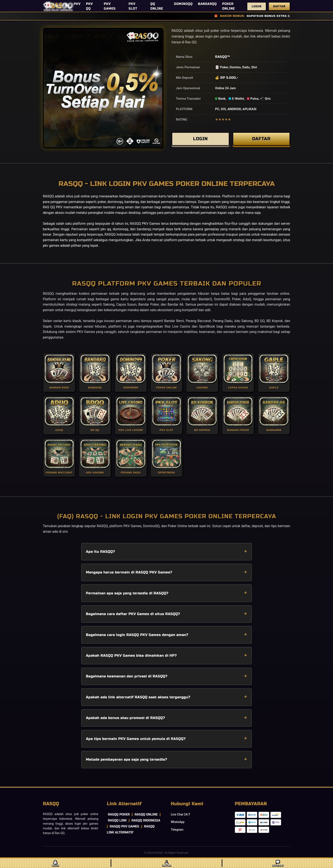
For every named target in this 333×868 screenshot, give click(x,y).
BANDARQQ (207, 4)
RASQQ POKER (119, 815)
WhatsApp (178, 822)
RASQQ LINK (117, 821)
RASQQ (221, 57)
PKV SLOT (133, 6)
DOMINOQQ (183, 4)
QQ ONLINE (157, 6)
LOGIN (200, 140)
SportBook (207, 326)
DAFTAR (261, 140)
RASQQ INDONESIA (146, 821)
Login (257, 6)
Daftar (279, 6)
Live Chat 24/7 (180, 814)
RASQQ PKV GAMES (124, 826)
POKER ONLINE (229, 6)
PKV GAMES (110, 6)
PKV (77, 4)
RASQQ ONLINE (146, 815)
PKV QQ (89, 6)
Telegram (177, 830)
